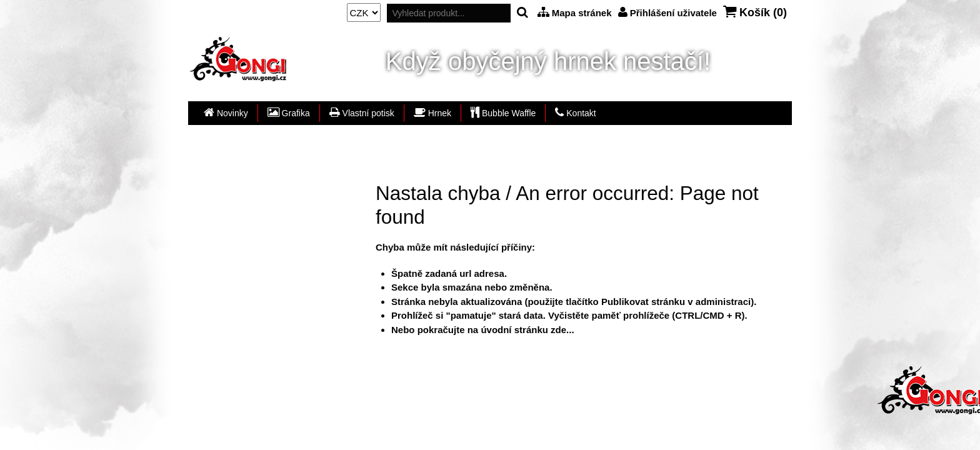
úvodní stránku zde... (527, 330)
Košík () (755, 12)
